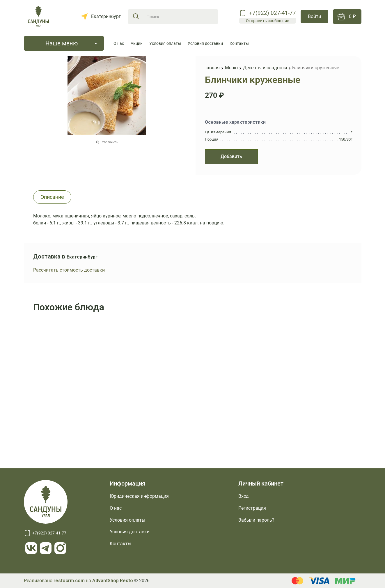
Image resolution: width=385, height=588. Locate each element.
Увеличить (110, 142)
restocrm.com (69, 581)
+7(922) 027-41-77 (272, 13)
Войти (314, 16)
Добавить (231, 156)
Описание (52, 197)
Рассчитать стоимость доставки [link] (69, 270)
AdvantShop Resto (113, 581)
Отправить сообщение (267, 21)
